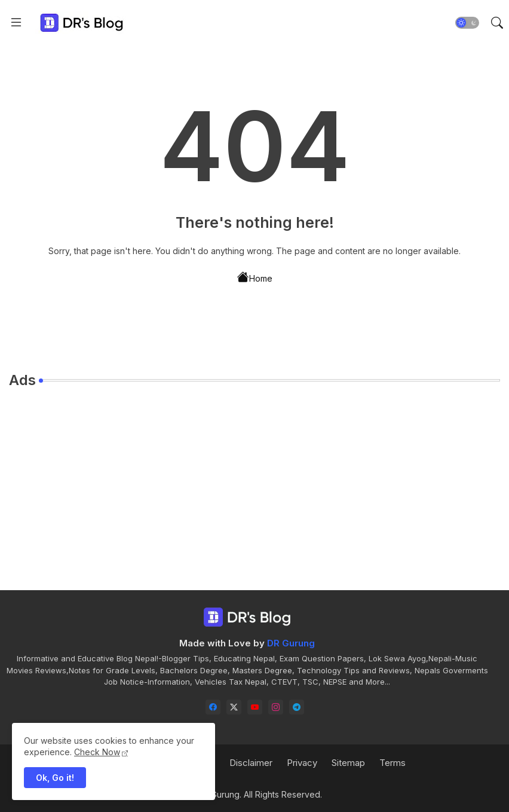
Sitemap (348, 763)
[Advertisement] (254, 482)
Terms (393, 763)
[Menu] (16, 23)
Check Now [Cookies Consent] (97, 752)
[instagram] (276, 707)
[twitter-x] (234, 707)
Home (255, 277)
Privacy (302, 763)
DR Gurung (291, 643)
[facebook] (213, 707)
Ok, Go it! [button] (55, 778)
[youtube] (255, 707)
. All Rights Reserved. (281, 794)
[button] (467, 23)
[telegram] (297, 707)
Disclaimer (251, 763)
